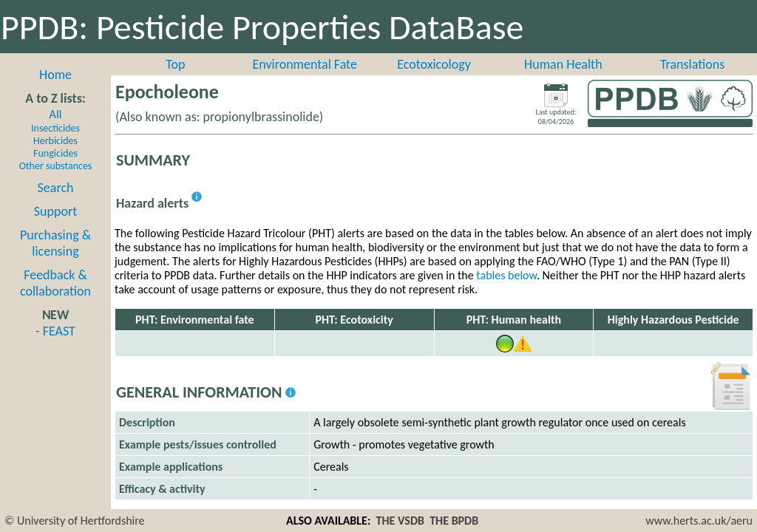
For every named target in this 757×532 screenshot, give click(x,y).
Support (55, 211)
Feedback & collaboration (55, 283)
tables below (506, 275)
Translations (692, 64)
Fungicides (55, 153)
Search (56, 188)
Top (175, 64)
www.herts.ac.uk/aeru (699, 521)
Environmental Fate (304, 64)
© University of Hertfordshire (75, 521)
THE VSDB (400, 521)
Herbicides (55, 141)
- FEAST (55, 331)
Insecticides (55, 128)
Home (55, 75)
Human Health (563, 64)
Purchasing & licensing (55, 243)
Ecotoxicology (434, 64)
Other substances (56, 166)
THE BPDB (454, 521)
